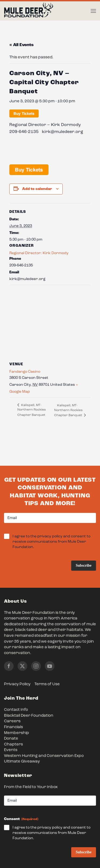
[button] (93, 11)
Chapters (13, 745)
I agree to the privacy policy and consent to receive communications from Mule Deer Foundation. (51, 542)
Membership (17, 733)
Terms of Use (47, 684)
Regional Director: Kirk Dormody (39, 253)
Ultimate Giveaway (22, 762)
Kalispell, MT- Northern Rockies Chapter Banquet (32, 410)
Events (11, 750)
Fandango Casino (25, 372)
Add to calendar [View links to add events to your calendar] (37, 189)
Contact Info (16, 710)
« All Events (21, 45)
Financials (13, 727)
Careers (12, 721)
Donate (11, 739)
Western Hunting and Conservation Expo (44, 756)
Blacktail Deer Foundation (29, 716)
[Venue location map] (50, 323)
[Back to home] (29, 11)
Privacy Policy (17, 684)
